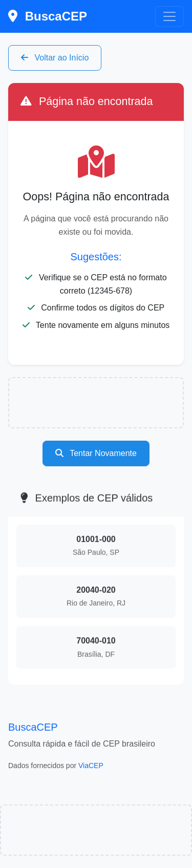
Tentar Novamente (96, 453)
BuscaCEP (48, 16)
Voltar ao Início (55, 58)
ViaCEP (91, 766)
